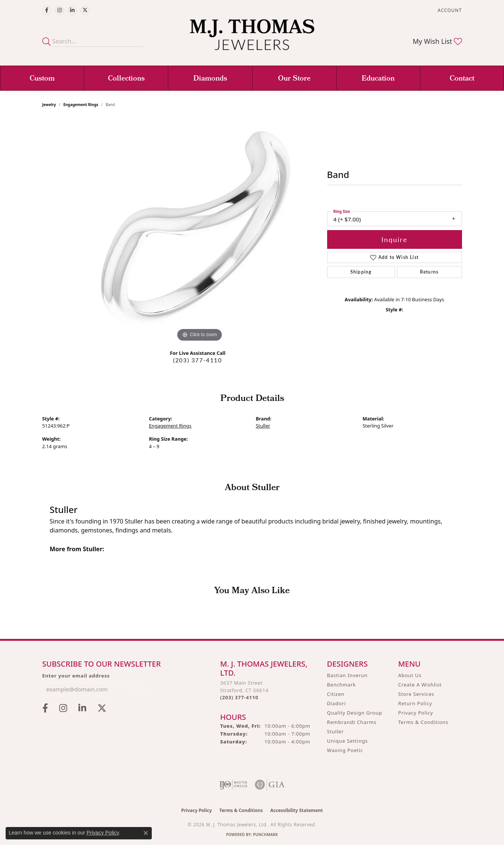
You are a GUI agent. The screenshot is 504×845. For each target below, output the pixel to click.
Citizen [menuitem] (336, 694)
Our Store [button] (294, 79)
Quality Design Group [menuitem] (355, 713)
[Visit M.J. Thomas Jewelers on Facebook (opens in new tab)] (47, 10)
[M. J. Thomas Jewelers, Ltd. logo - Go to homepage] (252, 38)
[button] (449, 10)
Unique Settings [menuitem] (348, 741)
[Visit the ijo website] (233, 785)
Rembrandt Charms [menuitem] (352, 722)
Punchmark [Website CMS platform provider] (265, 835)
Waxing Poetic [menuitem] (345, 750)
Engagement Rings (81, 105)
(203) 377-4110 (197, 360)
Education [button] (378, 79)
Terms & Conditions (423, 722)
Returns (429, 272)
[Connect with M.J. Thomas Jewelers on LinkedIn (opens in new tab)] (72, 10)
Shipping (361, 272)
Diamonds (210, 79)
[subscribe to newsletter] (134, 689)
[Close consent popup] (146, 833)
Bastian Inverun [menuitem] (348, 675)
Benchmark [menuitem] (342, 685)
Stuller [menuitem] (336, 731)
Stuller (263, 426)
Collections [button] (126, 79)
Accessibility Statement (296, 810)
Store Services (416, 694)
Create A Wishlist (420, 685)
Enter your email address (76, 676)
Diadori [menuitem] (336, 703)
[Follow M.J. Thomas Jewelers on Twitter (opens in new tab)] (85, 10)
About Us (410, 675)
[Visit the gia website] (270, 785)
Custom (42, 79)
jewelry (49, 105)
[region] (200, 231)
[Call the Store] (239, 697)
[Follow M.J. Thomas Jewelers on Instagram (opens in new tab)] (60, 10)
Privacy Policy (416, 713)
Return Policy (415, 703)
